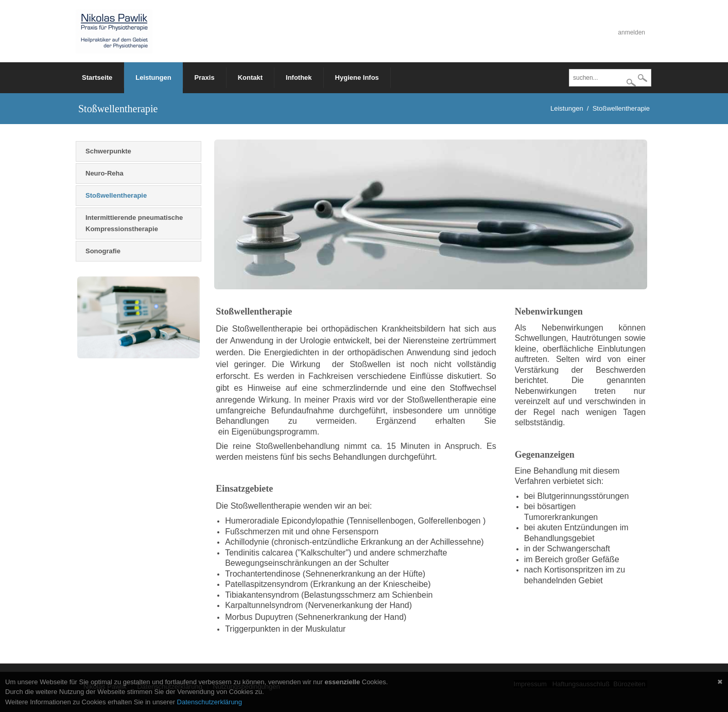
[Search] (610, 78)
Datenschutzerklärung (210, 702)
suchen (643, 79)
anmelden (631, 32)
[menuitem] (153, 78)
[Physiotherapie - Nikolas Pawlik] (114, 31)
